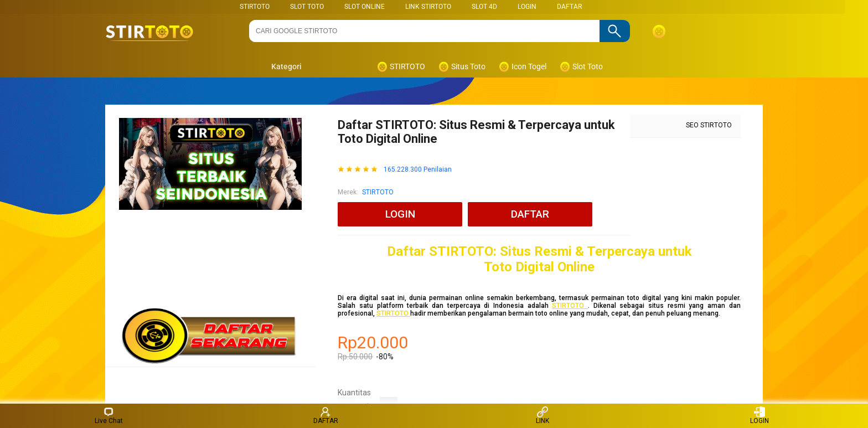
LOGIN (527, 7)
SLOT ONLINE (365, 7)
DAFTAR (569, 7)
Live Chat (109, 416)
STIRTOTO (255, 7)
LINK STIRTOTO (428, 7)
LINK (542, 416)
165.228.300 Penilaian (418, 170)
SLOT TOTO (307, 7)
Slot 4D (484, 7)
